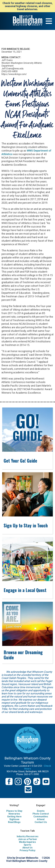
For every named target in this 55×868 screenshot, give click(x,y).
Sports (27, 845)
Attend (41, 819)
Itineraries (14, 814)
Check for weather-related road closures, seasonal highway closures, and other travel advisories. (28, 6)
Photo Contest (41, 814)
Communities (41, 817)
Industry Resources (28, 836)
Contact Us (41, 822)
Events (41, 811)
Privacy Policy (27, 850)
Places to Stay (14, 811)
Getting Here (14, 817)
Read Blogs (14, 822)
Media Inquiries (27, 842)
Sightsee (14, 819)
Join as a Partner (28, 839)
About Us (27, 848)
